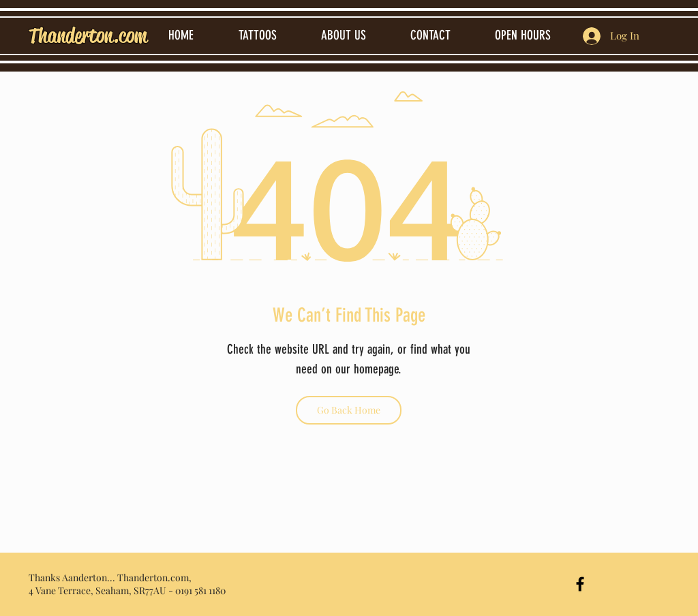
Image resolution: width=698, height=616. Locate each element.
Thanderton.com (88, 35)
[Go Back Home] (349, 410)
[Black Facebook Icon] (580, 584)
